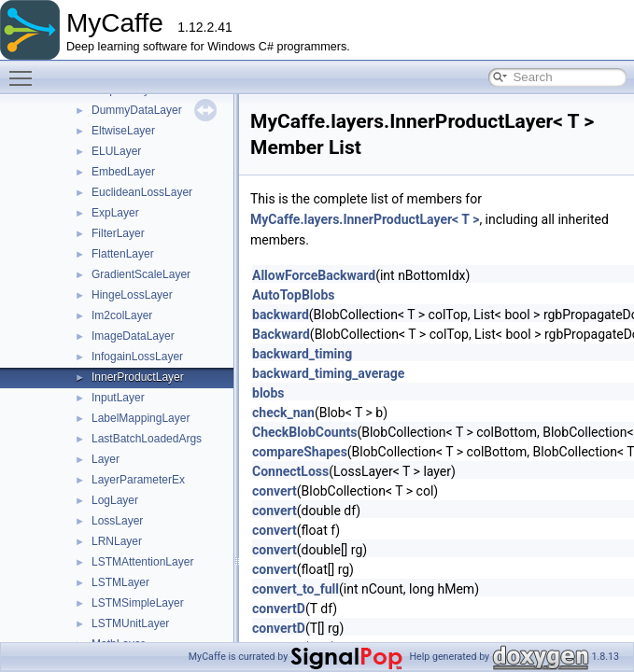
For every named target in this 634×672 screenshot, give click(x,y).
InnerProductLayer (138, 377)
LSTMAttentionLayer (142, 562)
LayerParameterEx (138, 480)
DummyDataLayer (137, 110)
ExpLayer (115, 213)
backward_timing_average (328, 373)
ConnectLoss (290, 471)
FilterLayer (118, 233)
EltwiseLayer (123, 131)
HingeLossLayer (132, 295)
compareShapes (300, 452)
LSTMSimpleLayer (138, 603)
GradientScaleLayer (141, 274)
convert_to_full (296, 589)
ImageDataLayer (133, 336)
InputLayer (118, 398)
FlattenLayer (123, 254)
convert (275, 491)
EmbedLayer (123, 172)
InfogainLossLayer (137, 357)
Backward (281, 334)
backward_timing (302, 354)
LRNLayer (117, 541)
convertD (279, 609)
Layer (106, 459)
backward (281, 315)
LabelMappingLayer (141, 418)
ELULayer (116, 151)
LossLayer (117, 521)
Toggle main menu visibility (25, 70)
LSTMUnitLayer (130, 623)
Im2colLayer (122, 315)
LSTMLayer (120, 582)
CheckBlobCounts (304, 432)
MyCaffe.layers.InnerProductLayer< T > (365, 219)
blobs (268, 393)
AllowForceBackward (314, 275)
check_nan (283, 413)
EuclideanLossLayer (142, 192)
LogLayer (115, 500)
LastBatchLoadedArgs (147, 439)
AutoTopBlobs (294, 295)
